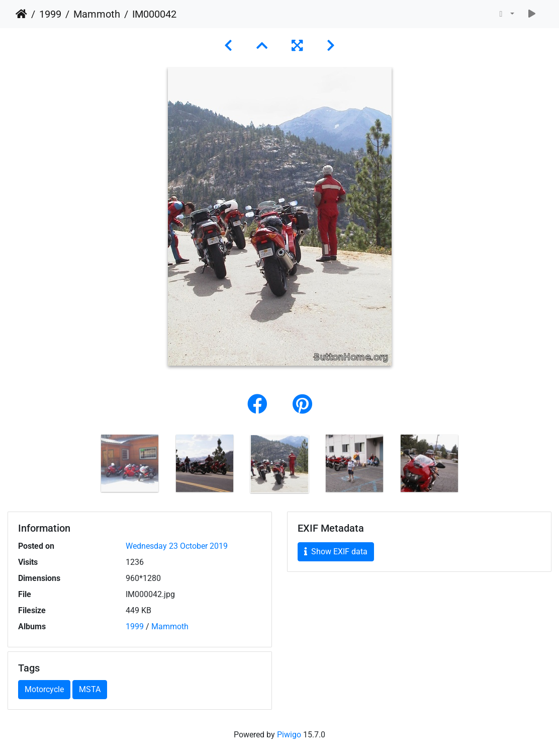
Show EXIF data (336, 552)
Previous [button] (85, 466)
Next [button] (475, 466)
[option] (130, 463)
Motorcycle (44, 689)
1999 (50, 14)
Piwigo (289, 735)
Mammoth (97, 14)
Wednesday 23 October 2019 (177, 546)
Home (21, 14)
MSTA (90, 689)
